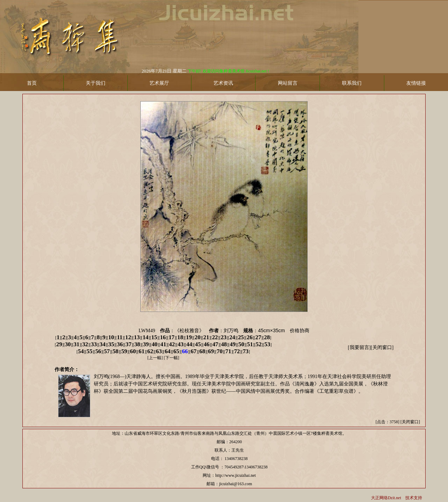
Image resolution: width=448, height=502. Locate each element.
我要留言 (359, 347)
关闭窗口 (382, 347)
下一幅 (171, 358)
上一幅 (155, 358)
